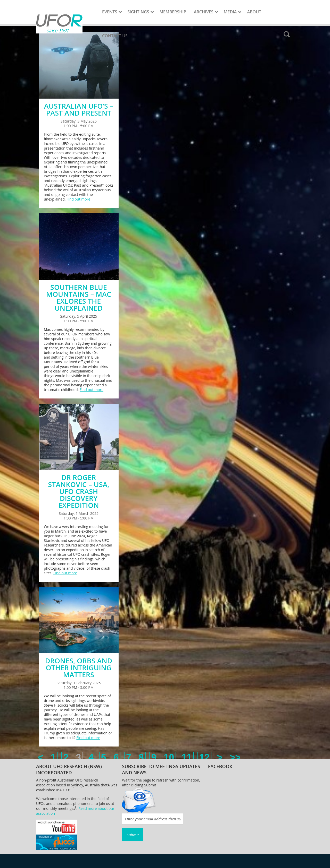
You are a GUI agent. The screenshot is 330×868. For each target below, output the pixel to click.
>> (235, 757)
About (254, 12)
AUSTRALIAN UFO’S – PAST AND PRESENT (79, 109)
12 (204, 757)
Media (230, 12)
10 (169, 757)
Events (110, 12)
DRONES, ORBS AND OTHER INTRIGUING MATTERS (79, 668)
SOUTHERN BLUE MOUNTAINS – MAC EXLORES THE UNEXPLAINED (79, 298)
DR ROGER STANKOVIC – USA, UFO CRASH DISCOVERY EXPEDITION (79, 491)
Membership (173, 12)
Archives (204, 12)
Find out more (78, 199)
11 (187, 757)
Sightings (138, 12)
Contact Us (115, 36)
